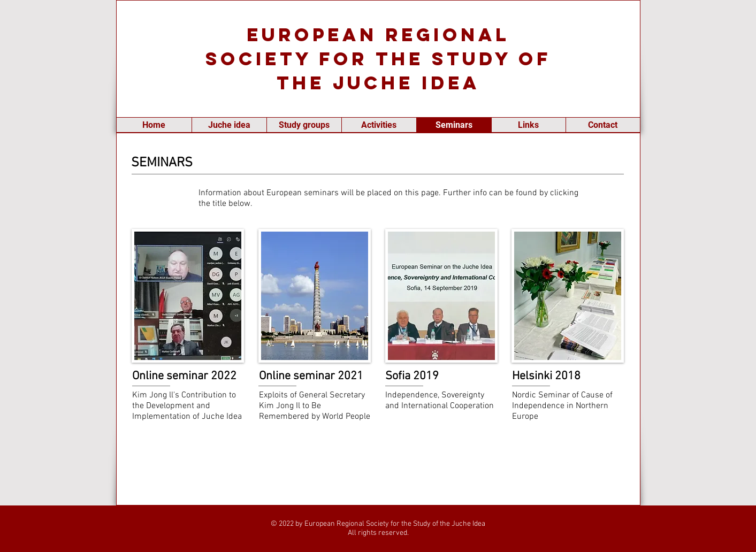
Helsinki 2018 (546, 376)
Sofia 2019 (412, 376)
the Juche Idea (378, 83)
